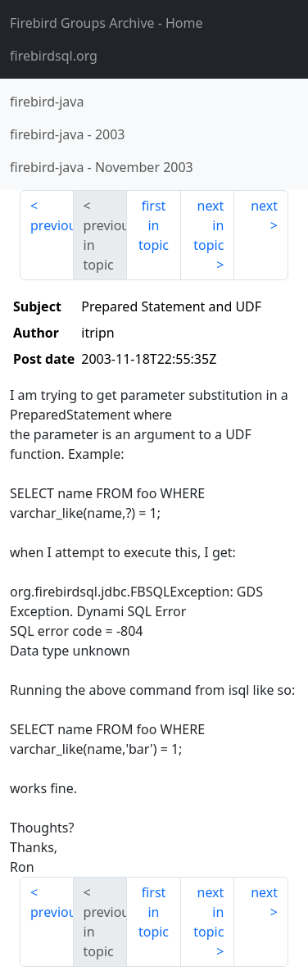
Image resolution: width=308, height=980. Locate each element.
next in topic (208, 225)
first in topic (154, 225)
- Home (106, 23)
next (264, 206)
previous (52, 225)
